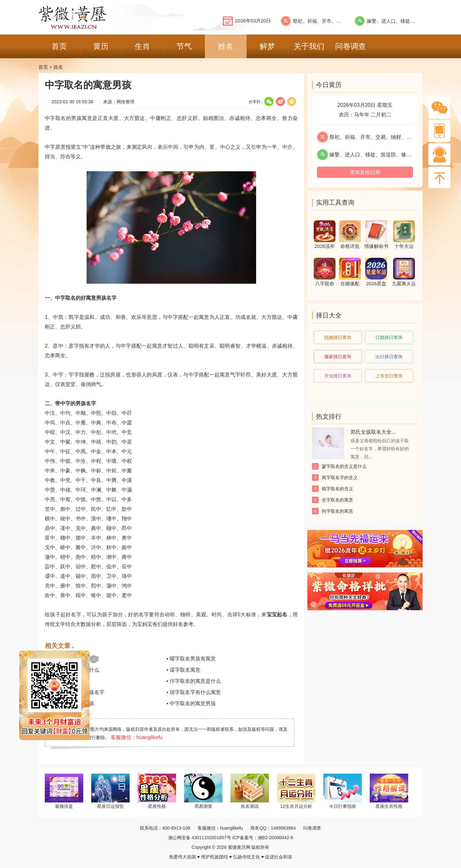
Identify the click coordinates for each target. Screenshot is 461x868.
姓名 (58, 67)
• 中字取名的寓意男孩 (191, 703)
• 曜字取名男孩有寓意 (191, 659)
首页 (43, 67)
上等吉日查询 (389, 376)
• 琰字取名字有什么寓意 (194, 692)
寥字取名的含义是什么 (344, 466)
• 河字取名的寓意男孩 (69, 703)
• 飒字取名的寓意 (64, 681)
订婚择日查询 (389, 337)
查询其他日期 (365, 172)
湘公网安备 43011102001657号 (200, 838)
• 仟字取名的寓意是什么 (194, 681)
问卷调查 (312, 828)
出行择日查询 (389, 357)
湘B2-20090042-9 (275, 838)
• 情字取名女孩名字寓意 (72, 659)
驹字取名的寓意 (337, 511)
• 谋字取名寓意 (183, 670)
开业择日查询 (338, 376)
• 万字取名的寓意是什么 (72, 670)
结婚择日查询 (338, 337)
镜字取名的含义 (337, 489)
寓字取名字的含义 (340, 477)
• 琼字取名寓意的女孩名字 (75, 692)
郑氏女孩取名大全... (373, 432)
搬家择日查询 (338, 357)
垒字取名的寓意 (337, 500)
